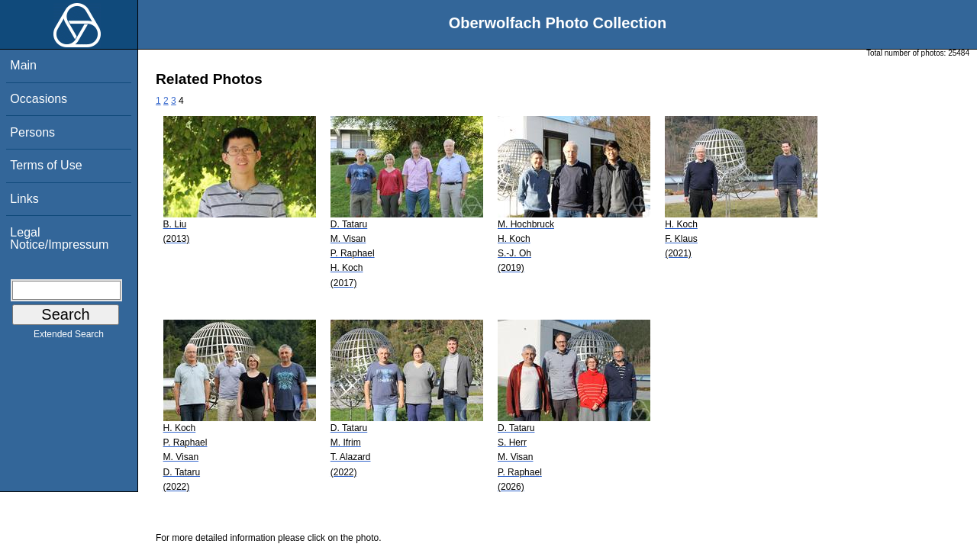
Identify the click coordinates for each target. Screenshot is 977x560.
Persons (32, 132)
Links (24, 199)
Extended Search (69, 337)
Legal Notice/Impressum (59, 238)
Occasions (39, 99)
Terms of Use (46, 165)
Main (23, 65)
